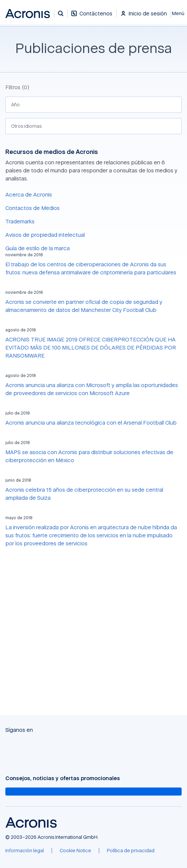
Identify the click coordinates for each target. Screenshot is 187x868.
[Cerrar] (179, 13)
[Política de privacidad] (131, 851)
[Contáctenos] (92, 17)
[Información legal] (25, 851)
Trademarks (20, 221)
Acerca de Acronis (29, 195)
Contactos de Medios (33, 208)
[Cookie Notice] (75, 851)
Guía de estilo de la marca (38, 248)
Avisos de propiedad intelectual (45, 235)
